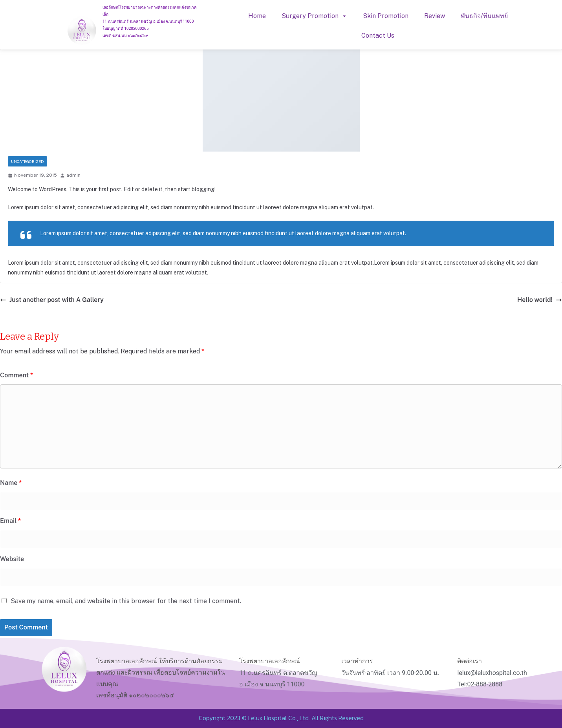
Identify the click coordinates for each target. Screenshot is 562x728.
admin (73, 175)
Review (435, 16)
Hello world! (540, 300)
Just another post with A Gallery (52, 300)
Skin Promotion (386, 16)
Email (10, 521)
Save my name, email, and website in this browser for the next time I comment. (126, 601)
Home (257, 16)
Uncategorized (27, 161)
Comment (16, 375)
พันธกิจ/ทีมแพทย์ (484, 16)
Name (11, 483)
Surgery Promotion (314, 16)
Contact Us (378, 36)
